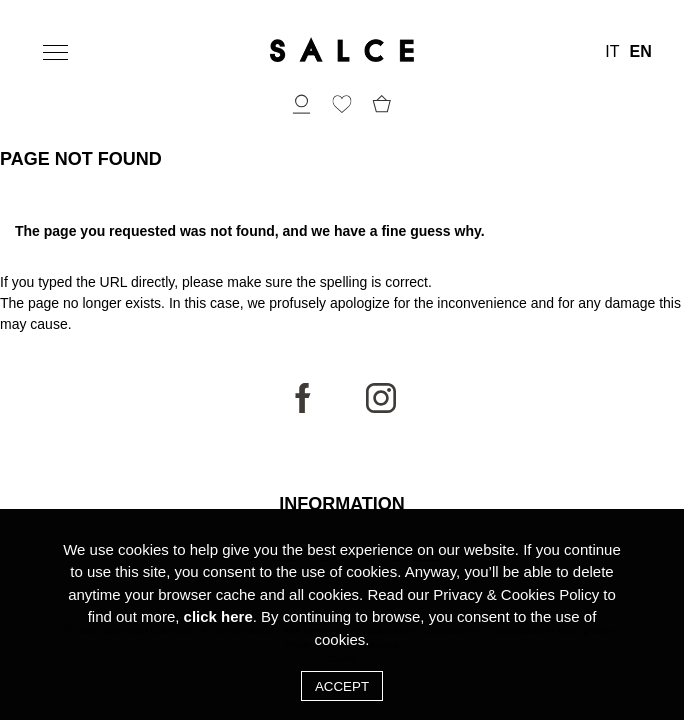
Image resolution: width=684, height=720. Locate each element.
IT (612, 52)
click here (218, 628)
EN (640, 52)
